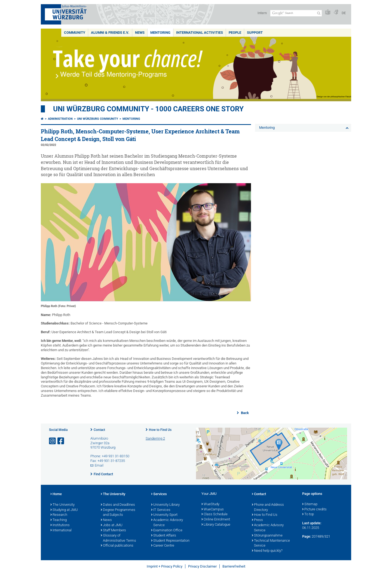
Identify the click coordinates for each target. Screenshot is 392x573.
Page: (307, 536)
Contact (99, 430)
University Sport (164, 515)
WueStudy (210, 504)
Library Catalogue (216, 525)
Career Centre (163, 546)
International (61, 531)
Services (159, 494)
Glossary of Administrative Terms (118, 538)
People (235, 33)
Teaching (59, 520)
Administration (60, 119)
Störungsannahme (267, 536)
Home (56, 494)
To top (308, 514)
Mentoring (160, 33)
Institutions (60, 525)
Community (75, 33)
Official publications (117, 546)
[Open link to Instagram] (53, 441)
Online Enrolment (216, 520)
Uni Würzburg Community (98, 119)
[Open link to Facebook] (61, 441)
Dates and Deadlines (118, 505)
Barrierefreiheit (234, 566)
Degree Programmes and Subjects (118, 513)
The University (62, 505)
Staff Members (113, 531)
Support (255, 33)
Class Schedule (215, 514)
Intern (262, 13)
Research (59, 515)
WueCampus (213, 510)
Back (244, 413)
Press (257, 520)
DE (344, 13)
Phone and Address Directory (268, 508)
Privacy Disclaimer (202, 566)
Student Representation (170, 541)
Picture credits (314, 510)
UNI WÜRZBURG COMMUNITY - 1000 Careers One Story (148, 109)
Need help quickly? (267, 551)
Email (99, 465)
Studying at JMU (64, 510)
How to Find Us (160, 430)
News (140, 33)
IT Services (161, 510)
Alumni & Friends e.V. (110, 33)
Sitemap (310, 504)
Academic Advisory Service (167, 523)
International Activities (200, 33)
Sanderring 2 (155, 438)
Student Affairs (164, 536)
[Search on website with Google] (296, 13)
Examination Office (167, 531)
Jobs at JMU (112, 525)
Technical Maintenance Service (271, 543)
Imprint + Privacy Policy (165, 566)
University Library (165, 505)
